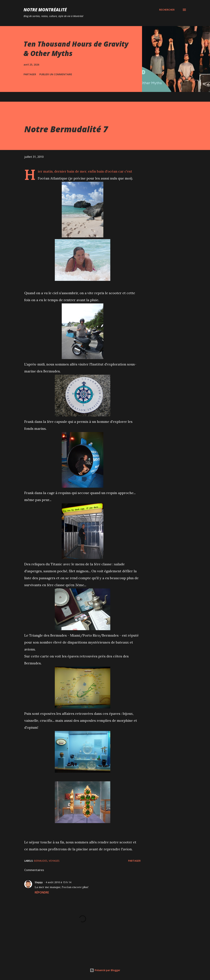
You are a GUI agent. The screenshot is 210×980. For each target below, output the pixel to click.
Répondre (42, 892)
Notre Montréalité (45, 10)
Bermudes (41, 861)
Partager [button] (30, 74)
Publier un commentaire (56, 74)
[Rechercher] (167, 10)
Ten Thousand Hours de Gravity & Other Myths (76, 48)
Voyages (54, 861)
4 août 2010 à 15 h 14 (58, 882)
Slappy (39, 882)
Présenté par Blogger (105, 970)
